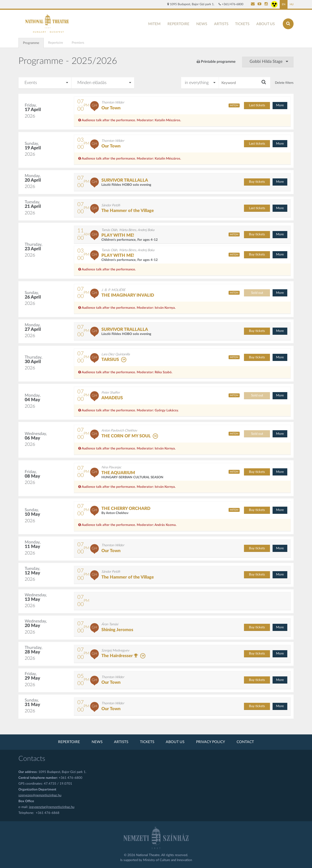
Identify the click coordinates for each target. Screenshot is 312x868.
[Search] (288, 24)
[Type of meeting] (103, 83)
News (202, 24)
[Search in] (200, 83)
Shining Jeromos (117, 630)
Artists (221, 24)
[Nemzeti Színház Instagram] (266, 4)
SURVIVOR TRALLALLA (125, 180)
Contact (245, 742)
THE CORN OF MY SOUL (126, 436)
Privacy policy (211, 742)
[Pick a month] (45, 83)
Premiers (78, 43)
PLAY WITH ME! (118, 235)
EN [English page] (284, 4)
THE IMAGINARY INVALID (128, 295)
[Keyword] (245, 83)
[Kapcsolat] (253, 4)
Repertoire (178, 24)
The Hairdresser (117, 656)
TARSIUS (110, 360)
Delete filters (284, 83)
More (280, 105)
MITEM (154, 24)
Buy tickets (257, 182)
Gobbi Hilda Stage (269, 62)
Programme (31, 43)
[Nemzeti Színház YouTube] (259, 4)
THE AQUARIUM (118, 473)
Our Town (111, 108)
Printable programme (216, 62)
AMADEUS (112, 398)
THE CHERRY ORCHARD (126, 509)
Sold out (257, 293)
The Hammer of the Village (128, 211)
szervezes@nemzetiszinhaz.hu (40, 795)
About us (266, 24)
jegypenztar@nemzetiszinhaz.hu (52, 807)
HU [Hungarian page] (292, 4)
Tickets (242, 24)
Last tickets (257, 105)
